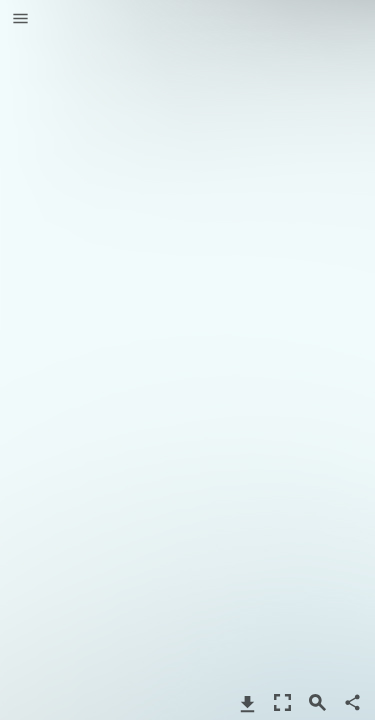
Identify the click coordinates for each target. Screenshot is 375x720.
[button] (20, 20)
